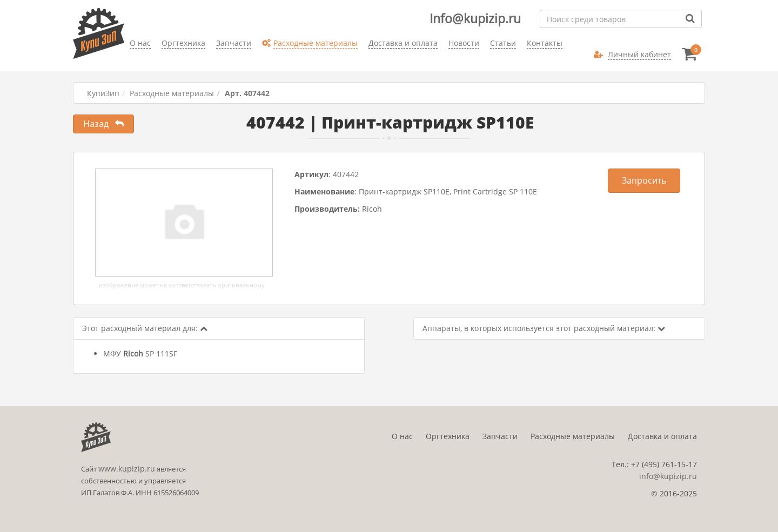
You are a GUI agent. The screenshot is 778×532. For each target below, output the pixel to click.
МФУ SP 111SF (140, 353)
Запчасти (500, 436)
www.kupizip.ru (127, 469)
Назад (103, 124)
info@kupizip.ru (668, 476)
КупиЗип (103, 93)
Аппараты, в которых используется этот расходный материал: (544, 328)
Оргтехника (448, 436)
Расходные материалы (172, 93)
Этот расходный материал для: (145, 328)
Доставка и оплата (662, 436)
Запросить (644, 180)
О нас (402, 436)
